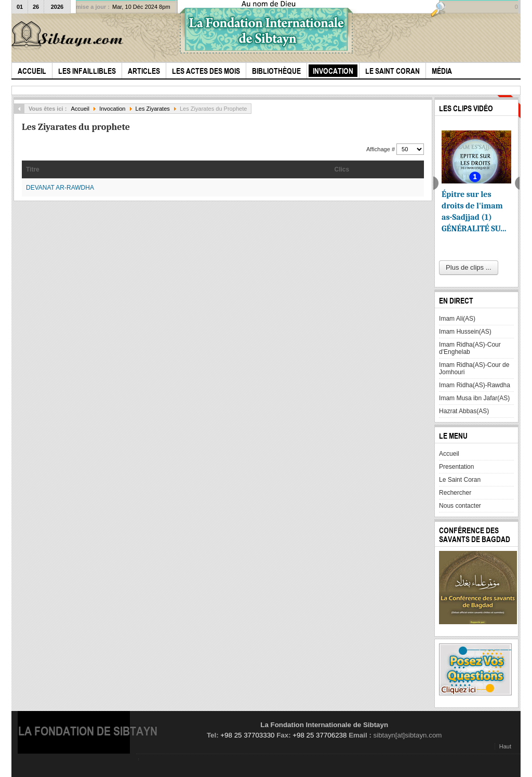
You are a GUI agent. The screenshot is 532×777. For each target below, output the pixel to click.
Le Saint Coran (460, 480)
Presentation (456, 467)
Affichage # (381, 149)
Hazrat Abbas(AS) (464, 411)
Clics (342, 169)
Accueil (80, 109)
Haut (505, 746)
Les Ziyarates (153, 109)
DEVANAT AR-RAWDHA (60, 188)
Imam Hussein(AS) (465, 332)
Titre (33, 169)
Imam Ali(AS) (457, 319)
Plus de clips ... (468, 267)
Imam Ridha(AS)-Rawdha (475, 385)
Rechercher (455, 493)
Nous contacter (460, 506)
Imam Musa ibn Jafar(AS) (474, 398)
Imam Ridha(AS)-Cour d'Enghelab (470, 348)
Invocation (112, 109)
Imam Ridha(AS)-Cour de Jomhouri (474, 368)
